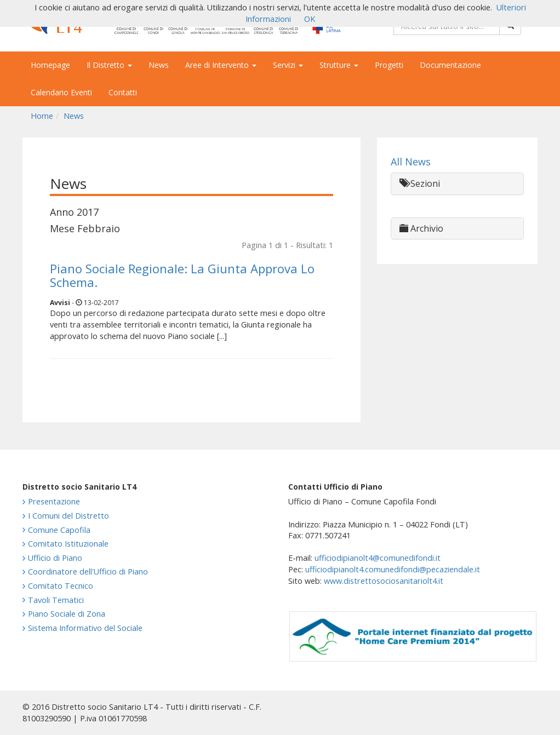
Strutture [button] (339, 65)
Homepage (50, 65)
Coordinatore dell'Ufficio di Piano (88, 572)
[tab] (457, 184)
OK (310, 19)
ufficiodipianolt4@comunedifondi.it (378, 558)
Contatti (123, 92)
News (159, 65)
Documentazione (450, 65)
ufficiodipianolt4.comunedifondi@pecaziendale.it (393, 569)
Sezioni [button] (420, 183)
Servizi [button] (288, 65)
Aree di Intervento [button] (221, 65)
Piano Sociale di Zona (67, 614)
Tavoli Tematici (56, 600)
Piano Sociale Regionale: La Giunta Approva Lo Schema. (182, 275)
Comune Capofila (59, 530)
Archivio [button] (421, 228)
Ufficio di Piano (55, 558)
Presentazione (54, 501)
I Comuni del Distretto (68, 516)
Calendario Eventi (61, 92)
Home (42, 116)
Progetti (389, 65)
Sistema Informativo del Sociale (85, 628)
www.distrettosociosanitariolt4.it (384, 581)
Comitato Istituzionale (68, 544)
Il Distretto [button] (109, 65)
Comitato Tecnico (61, 586)
